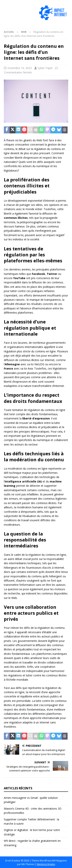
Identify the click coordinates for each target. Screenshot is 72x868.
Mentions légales (46, 864)
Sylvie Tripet (45, 68)
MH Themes (28, 864)
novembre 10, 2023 (20, 68)
